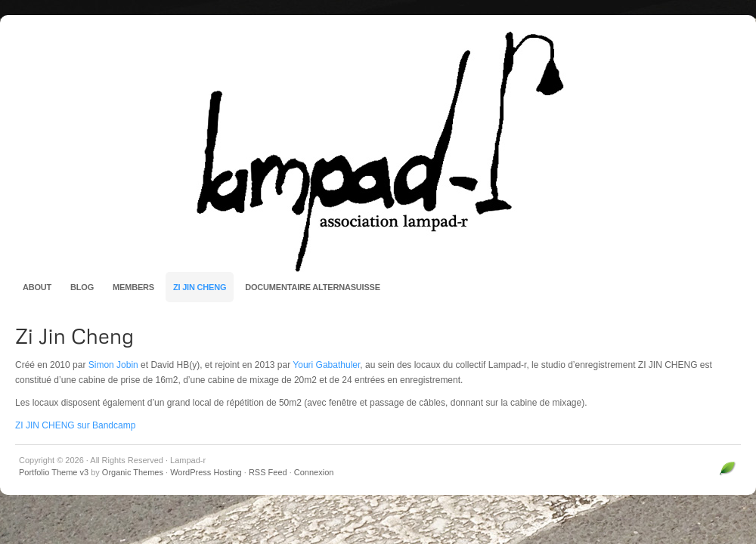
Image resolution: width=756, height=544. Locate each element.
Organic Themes (133, 472)
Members (133, 287)
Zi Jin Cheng (200, 287)
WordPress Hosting (206, 472)
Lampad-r (378, 151)
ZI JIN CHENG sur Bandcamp (75, 425)
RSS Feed (268, 472)
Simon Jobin (113, 365)
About (37, 287)
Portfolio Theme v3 (54, 472)
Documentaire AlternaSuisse (313, 287)
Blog (82, 287)
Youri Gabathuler (326, 365)
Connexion (314, 472)
